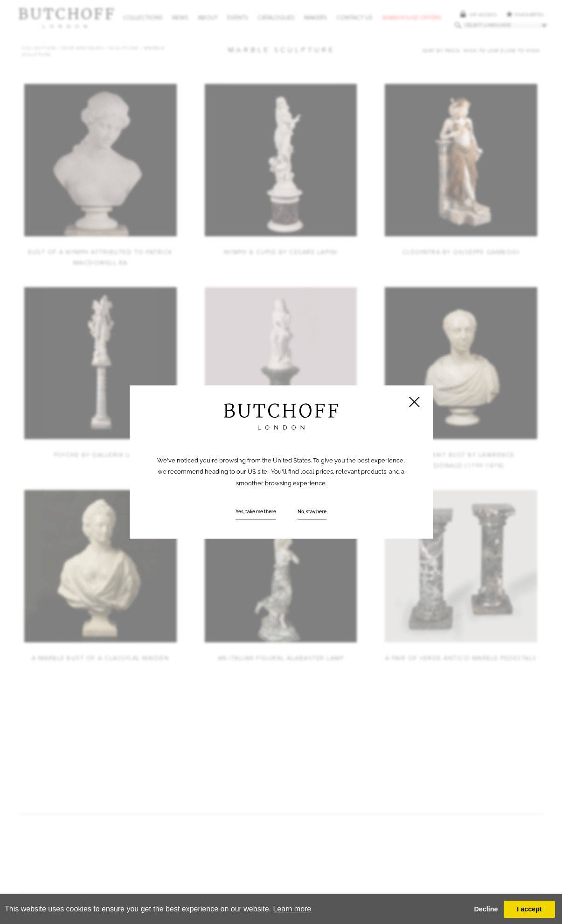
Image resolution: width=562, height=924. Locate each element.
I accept (529, 909)
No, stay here (312, 511)
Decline (486, 909)
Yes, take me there (256, 511)
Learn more (292, 909)
